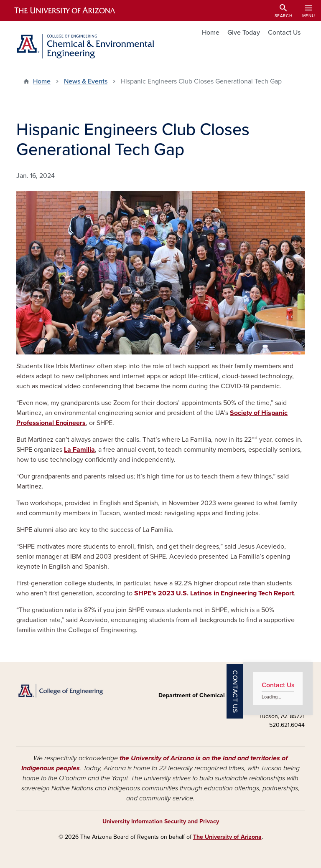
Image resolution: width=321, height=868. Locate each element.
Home (211, 33)
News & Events (86, 81)
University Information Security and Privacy (161, 821)
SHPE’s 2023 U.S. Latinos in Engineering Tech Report (214, 593)
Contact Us (284, 33)
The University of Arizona (227, 837)
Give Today (244, 33)
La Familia (79, 450)
